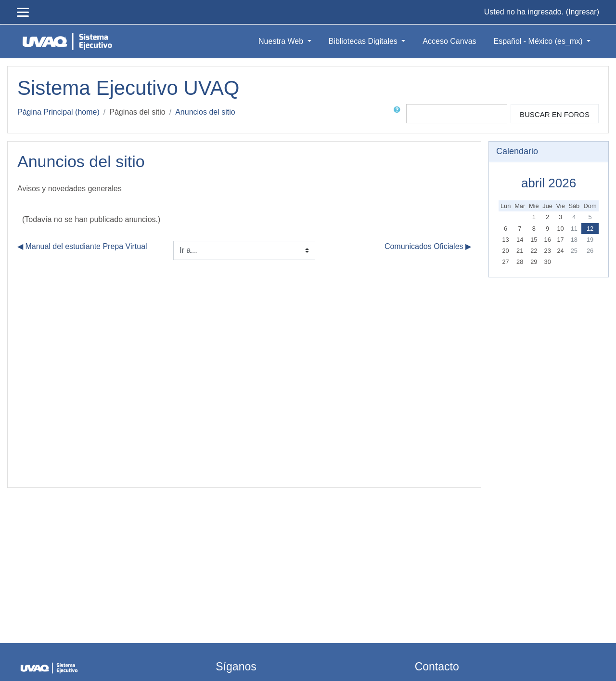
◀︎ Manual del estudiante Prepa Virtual (82, 246)
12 (590, 229)
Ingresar (583, 12)
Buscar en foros (555, 114)
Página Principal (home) (58, 112)
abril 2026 (549, 183)
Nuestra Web (282, 41)
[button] (399, 114)
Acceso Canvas (449, 41)
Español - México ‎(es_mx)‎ (539, 41)
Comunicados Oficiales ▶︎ (428, 246)
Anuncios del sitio (205, 112)
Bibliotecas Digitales (364, 41)
